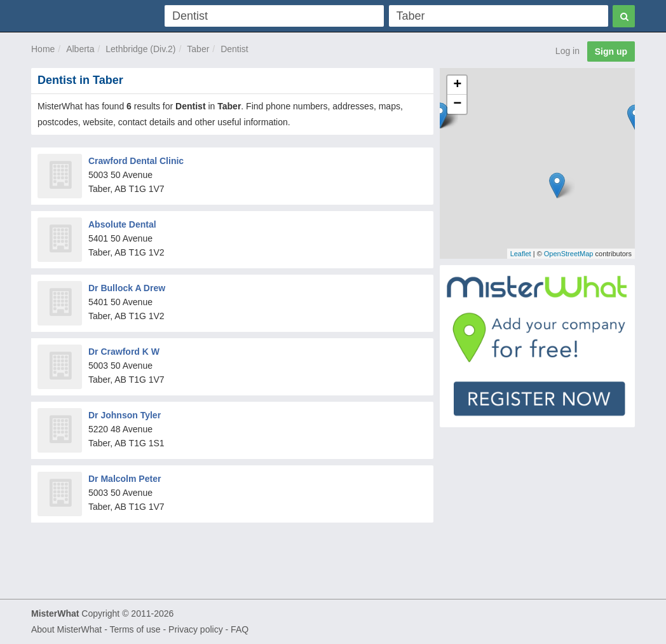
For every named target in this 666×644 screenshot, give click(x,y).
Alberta (80, 49)
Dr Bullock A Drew (127, 288)
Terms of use (135, 629)
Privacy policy (196, 629)
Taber (198, 49)
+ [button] (457, 85)
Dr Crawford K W (124, 352)
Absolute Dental (122, 224)
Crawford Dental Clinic (136, 161)
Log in (567, 51)
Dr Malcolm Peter (125, 479)
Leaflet (521, 254)
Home (43, 49)
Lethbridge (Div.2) (140, 49)
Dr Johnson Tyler (125, 415)
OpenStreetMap (569, 254)
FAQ (240, 629)
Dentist (234, 49)
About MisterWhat (66, 629)
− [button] (457, 104)
